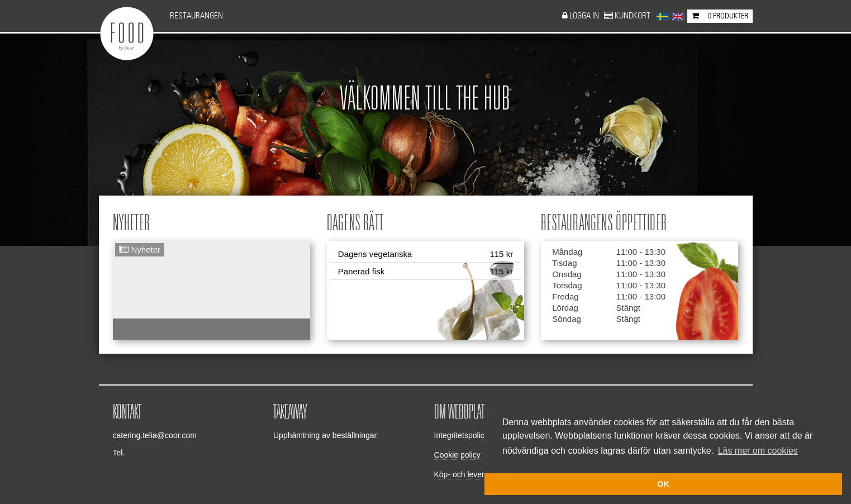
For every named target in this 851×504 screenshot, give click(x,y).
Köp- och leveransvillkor (476, 474)
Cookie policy (457, 455)
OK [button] (663, 484)
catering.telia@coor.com (155, 435)
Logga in (585, 16)
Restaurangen (196, 16)
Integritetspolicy (461, 435)
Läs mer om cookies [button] (758, 451)
